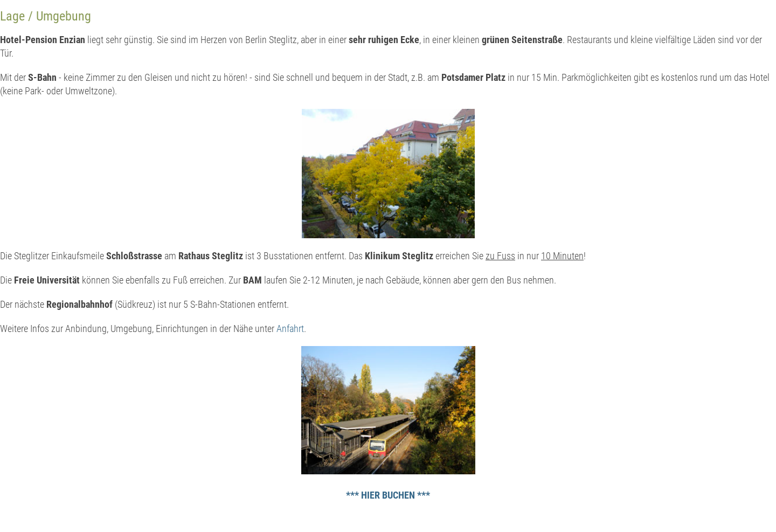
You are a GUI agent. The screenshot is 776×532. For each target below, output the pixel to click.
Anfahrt (290, 329)
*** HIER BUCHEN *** (388, 495)
